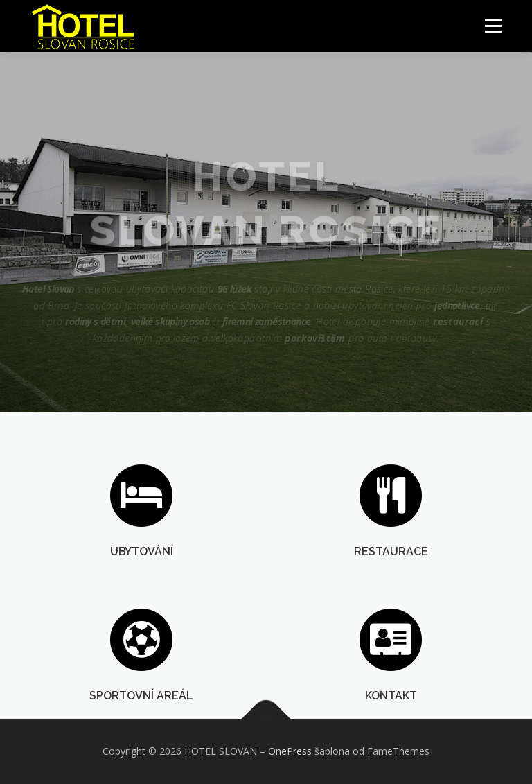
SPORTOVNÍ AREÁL (141, 714)
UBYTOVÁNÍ (142, 554)
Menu (493, 26)
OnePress (290, 751)
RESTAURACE (391, 554)
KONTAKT (391, 714)
